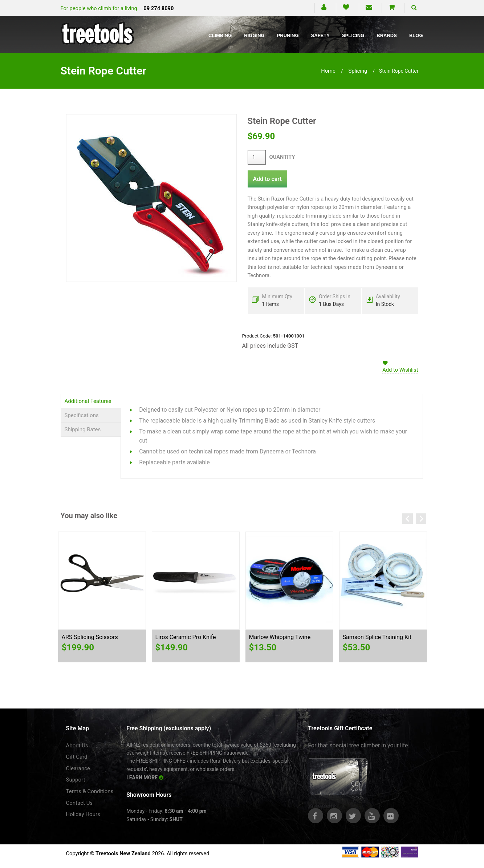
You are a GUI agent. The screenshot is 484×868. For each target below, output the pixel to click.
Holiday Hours (83, 814)
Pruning (288, 35)
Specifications (82, 415)
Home (328, 71)
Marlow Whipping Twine (280, 637)
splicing (358, 71)
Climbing (220, 35)
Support (76, 780)
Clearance (78, 768)
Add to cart (267, 179)
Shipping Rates (83, 429)
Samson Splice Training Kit (377, 637)
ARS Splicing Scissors (90, 637)
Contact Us (80, 803)
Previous (408, 519)
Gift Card (77, 757)
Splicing (353, 35)
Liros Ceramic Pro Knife (186, 637)
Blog (416, 35)
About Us (77, 746)
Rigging (254, 35)
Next (421, 519)
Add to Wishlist (400, 370)
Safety (320, 35)
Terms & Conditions (90, 791)
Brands (387, 35)
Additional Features (88, 401)
